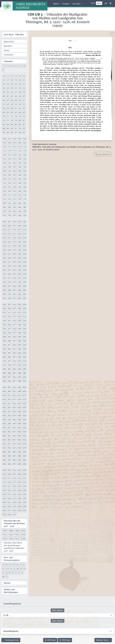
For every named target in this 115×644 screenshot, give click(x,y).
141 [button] (9, 171)
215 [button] (4, 234)
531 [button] (9, 494)
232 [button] (14, 246)
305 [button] (4, 308)
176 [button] (9, 199)
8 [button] (24, 66)
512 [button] (14, 478)
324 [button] (24, 321)
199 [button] (24, 215)
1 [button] (3, 66)
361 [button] (9, 353)
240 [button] (4, 254)
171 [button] (9, 195)
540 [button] (4, 502)
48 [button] (12, 100)
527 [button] (14, 490)
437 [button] (14, 416)
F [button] (21, 565)
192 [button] (14, 211)
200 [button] (4, 222)
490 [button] (4, 460)
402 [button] (14, 387)
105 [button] (4, 143)
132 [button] (14, 163)
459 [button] (24, 432)
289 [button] (24, 290)
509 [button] (24, 474)
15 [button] (24, 76)
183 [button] (19, 203)
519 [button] (24, 482)
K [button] (11, 569)
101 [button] (9, 139)
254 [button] (24, 262)
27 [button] (24, 84)
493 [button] (19, 460)
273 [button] (19, 278)
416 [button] (9, 399)
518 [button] (19, 482)
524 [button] (24, 486)
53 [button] (8, 104)
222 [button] (14, 238)
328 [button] (19, 325)
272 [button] (14, 278)
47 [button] (8, 100)
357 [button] (14, 349)
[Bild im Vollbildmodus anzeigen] (112, 34)
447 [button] (14, 424)
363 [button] (19, 353)
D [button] (14, 565)
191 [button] (9, 211)
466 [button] (9, 440)
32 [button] (20, 88)
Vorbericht (8, 55)
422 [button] (14, 403)
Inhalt (6, 50)
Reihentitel (9, 42)
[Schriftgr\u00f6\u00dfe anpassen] (106, 3)
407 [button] (14, 391)
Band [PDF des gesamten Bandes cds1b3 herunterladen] (65, 640)
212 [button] (14, 230)
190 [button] (4, 211)
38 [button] (20, 92)
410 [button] (4, 395)
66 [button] (12, 112)
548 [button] (19, 507)
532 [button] (14, 494)
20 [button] (20, 80)
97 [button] (16, 133)
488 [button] (19, 456)
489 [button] (24, 456)
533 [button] (19, 494)
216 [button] (9, 234)
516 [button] (9, 482)
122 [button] (14, 155)
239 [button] (24, 250)
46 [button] (4, 100)
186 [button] (9, 207)
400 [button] (4, 387)
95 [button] (8, 133)
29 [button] (8, 88)
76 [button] (4, 120)
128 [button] (19, 159)
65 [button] (8, 112)
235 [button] (4, 250)
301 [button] (9, 304)
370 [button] (4, 361)
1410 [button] (23, 531)
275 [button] (4, 282)
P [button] (3, 573)
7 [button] (21, 66)
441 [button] (9, 420)
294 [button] (24, 294)
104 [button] (24, 139)
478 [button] (19, 448)
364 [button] (24, 353)
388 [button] (19, 373)
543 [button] (19, 502)
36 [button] (12, 92)
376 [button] (9, 365)
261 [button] (9, 270)
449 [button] (24, 424)
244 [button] (24, 254)
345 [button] (4, 341)
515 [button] (4, 482)
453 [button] (19, 428)
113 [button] (19, 147)
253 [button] (19, 262)
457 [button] (14, 432)
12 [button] (12, 76)
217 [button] (14, 234)
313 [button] (19, 313)
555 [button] (4, 515)
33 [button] (24, 88)
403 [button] (19, 387)
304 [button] (24, 304)
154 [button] (24, 179)
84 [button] (12, 124)
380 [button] (4, 369)
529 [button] (24, 490)
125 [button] (4, 159)
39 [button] (24, 92)
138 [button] (19, 167)
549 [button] (24, 507)
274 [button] (24, 278)
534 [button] (24, 494)
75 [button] (24, 116)
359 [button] (24, 349)
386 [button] (9, 373)
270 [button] (4, 278)
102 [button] (14, 139)
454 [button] (24, 428)
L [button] (14, 569)
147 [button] (14, 175)
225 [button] (4, 242)
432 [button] (14, 412)
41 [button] (8, 96)
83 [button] (8, 124)
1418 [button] (23, 539)
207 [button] (14, 226)
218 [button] (19, 234)
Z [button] (7, 577)
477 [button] (14, 448)
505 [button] (4, 474)
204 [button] (24, 222)
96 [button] (12, 133)
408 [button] (19, 391)
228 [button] (19, 242)
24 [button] (12, 84)
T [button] (16, 573)
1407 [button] (5, 531)
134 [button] (24, 163)
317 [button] (14, 317)
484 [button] (24, 452)
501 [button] (9, 470)
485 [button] (4, 456)
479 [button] (24, 448)
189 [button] (24, 207)
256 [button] (9, 266)
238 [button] (19, 250)
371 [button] (9, 361)
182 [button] (14, 203)
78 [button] (12, 120)
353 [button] (19, 345)
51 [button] (24, 100)
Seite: (93, 3)
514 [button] (24, 478)
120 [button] (4, 155)
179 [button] (24, 199)
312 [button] (14, 313)
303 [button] (19, 304)
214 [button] (24, 230)
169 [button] (24, 191)
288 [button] (19, 290)
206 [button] (9, 226)
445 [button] (4, 424)
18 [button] (12, 80)
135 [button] (4, 167)
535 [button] (4, 498)
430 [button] (4, 412)
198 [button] (19, 215)
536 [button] (9, 498)
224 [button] (24, 238)
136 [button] (9, 167)
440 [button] (4, 420)
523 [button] (19, 486)
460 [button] (4, 436)
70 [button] (4, 116)
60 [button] (12, 108)
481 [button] (9, 452)
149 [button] (24, 175)
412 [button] (14, 395)
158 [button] (19, 183)
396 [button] (9, 381)
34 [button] (4, 92)
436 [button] (9, 416)
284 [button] (24, 286)
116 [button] (9, 151)
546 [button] (9, 507)
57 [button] (24, 104)
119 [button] (24, 151)
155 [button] (4, 183)
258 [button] (19, 266)
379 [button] (24, 365)
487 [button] (14, 456)
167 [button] (14, 191)
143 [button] (19, 171)
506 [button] (9, 474)
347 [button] (14, 341)
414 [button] (24, 395)
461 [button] (9, 436)
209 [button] (24, 226)
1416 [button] (11, 539)
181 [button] (9, 203)
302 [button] (14, 304)
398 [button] (19, 381)
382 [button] (14, 369)
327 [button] (14, 325)
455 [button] (4, 432)
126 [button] (9, 159)
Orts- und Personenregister (12, 559)
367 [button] (14, 357)
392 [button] (14, 377)
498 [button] (19, 464)
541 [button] (9, 502)
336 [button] (9, 333)
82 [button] (4, 124)
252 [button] (14, 262)
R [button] (10, 573)
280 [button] (4, 286)
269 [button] (24, 274)
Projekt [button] (66, 4)
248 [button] (19, 258)
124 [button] (24, 155)
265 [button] (4, 274)
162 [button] (14, 187)
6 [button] (18, 66)
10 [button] (4, 76)
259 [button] (24, 266)
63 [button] (24, 108)
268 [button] (19, 274)
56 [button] (20, 104)
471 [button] (9, 444)
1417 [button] (17, 539)
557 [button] (14, 515)
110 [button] (4, 147)
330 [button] (4, 329)
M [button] (18, 569)
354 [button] (24, 345)
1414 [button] (23, 535)
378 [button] (19, 365)
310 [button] (4, 313)
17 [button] (8, 80)
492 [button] (14, 460)
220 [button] (4, 238)
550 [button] (4, 511)
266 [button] (9, 274)
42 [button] (12, 96)
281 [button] (9, 286)
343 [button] (19, 337)
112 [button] (14, 147)
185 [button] (4, 207)
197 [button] (14, 215)
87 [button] (24, 124)
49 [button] (16, 100)
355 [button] (4, 349)
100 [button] (4, 139)
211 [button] (9, 230)
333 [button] (19, 329)
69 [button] (24, 112)
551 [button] (9, 511)
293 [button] (19, 294)
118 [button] (19, 151)
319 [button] (24, 317)
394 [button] (24, 377)
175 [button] (4, 199)
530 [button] (4, 494)
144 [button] (24, 171)
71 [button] (8, 116)
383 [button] (19, 369)
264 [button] (24, 270)
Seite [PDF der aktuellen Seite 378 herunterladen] (50, 640)
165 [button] (4, 191)
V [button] (22, 573)
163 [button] (19, 187)
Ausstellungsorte (11, 631)
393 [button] (19, 377)
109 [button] (24, 143)
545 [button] (4, 507)
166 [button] (9, 191)
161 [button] (9, 187)
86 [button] (20, 124)
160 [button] (4, 187)
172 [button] (14, 195)
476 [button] (9, 448)
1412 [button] (11, 535)
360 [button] (4, 353)
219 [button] (24, 234)
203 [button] (19, 222)
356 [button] (9, 349)
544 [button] (24, 502)
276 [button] (9, 282)
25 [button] (16, 84)
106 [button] (9, 143)
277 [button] (14, 282)
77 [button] (8, 120)
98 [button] (20, 133)
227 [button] (14, 242)
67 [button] (16, 112)
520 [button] (4, 486)
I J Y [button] (7, 569)
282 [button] (14, 286)
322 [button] (14, 321)
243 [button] (19, 254)
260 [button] (4, 270)
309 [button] (24, 308)
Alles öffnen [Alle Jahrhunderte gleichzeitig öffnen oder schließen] (57, 610)
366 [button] (9, 357)
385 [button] (4, 373)
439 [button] (24, 416)
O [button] (25, 569)
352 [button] (14, 345)
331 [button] (9, 329)
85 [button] (16, 124)
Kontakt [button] (76, 4)
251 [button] (9, 262)
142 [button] (14, 171)
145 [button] (4, 175)
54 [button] (12, 104)
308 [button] (19, 308)
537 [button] (14, 498)
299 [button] (24, 298)
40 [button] (4, 96)
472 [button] (14, 444)
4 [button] (12, 66)
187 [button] (14, 207)
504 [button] (24, 470)
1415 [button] (5, 539)
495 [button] (4, 464)
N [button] (21, 569)
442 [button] (14, 420)
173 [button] (19, 195)
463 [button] (19, 436)
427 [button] (14, 408)
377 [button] (14, 365)
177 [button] (14, 199)
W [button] (4, 577)
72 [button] (12, 116)
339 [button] (24, 333)
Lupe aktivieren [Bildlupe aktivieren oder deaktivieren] (103, 154)
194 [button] (24, 211)
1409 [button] (17, 531)
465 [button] (4, 440)
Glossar (7, 583)
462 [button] (14, 436)
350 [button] (4, 345)
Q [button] (7, 573)
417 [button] (14, 399)
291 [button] (9, 294)
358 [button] (19, 349)
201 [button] (9, 222)
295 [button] (4, 298)
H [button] (3, 569)
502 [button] (14, 470)
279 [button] (24, 282)
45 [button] (24, 96)
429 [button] (24, 408)
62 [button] (20, 108)
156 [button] (9, 183)
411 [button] (9, 395)
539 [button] (24, 498)
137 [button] (14, 167)
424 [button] (24, 403)
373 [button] (19, 361)
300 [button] (4, 304)
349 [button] (24, 341)
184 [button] (24, 203)
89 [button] (8, 129)
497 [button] (14, 464)
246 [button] (9, 258)
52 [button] (4, 104)
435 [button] (4, 416)
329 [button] (24, 325)
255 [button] (4, 266)
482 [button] (14, 452)
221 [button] (9, 238)
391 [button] (9, 377)
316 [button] (9, 317)
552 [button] (14, 511)
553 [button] (19, 511)
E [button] (18, 565)
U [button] (19, 573)
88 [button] (4, 129)
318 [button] (19, 317)
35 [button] (8, 92)
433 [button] (19, 412)
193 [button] (19, 211)
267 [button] (14, 274)
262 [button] (14, 270)
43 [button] (16, 96)
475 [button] (4, 448)
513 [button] (19, 478)
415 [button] (4, 399)
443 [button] (19, 420)
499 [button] (24, 464)
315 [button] (4, 317)
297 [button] (14, 298)
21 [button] (24, 80)
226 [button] (9, 242)
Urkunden (8, 61)
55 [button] (16, 104)
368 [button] (19, 357)
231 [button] (9, 246)
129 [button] (24, 159)
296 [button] (9, 298)
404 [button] (24, 387)
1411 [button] (5, 535)
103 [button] (19, 139)
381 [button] (9, 369)
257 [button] (14, 266)
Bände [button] (56, 4)
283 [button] (19, 286)
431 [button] (9, 412)
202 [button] (14, 222)
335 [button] (4, 333)
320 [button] (4, 321)
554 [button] (24, 511)
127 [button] (14, 159)
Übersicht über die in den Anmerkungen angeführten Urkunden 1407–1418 (14, 547)
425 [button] (4, 408)
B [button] (6, 565)
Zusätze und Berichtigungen (11, 591)
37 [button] (16, 92)
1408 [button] (11, 531)
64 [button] (4, 112)
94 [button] (4, 133)
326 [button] (9, 325)
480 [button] (4, 452)
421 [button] (9, 403)
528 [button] (19, 490)
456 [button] (9, 432)
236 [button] (9, 250)
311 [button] (9, 313)
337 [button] (14, 333)
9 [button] (3, 70)
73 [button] (16, 116)
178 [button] (19, 199)
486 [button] (9, 456)
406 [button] (9, 391)
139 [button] (24, 167)
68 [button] (20, 112)
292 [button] (14, 294)
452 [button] (14, 428)
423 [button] (19, 403)
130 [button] (4, 163)
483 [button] (19, 452)
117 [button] (14, 151)
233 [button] (19, 246)
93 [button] (24, 129)
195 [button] (4, 215)
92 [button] (20, 129)
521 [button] (9, 486)
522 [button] (14, 486)
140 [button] (4, 171)
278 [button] (19, 282)
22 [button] (4, 84)
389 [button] (24, 373)
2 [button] (6, 66)
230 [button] (4, 246)
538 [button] (19, 498)
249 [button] (24, 258)
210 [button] (4, 230)
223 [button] (19, 238)
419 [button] (24, 399)
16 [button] (4, 80)
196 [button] (9, 215)
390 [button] (4, 377)
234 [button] (24, 246)
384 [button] (24, 369)
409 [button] (24, 391)
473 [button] (19, 444)
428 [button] (19, 408)
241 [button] (9, 254)
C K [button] (10, 565)
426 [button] (9, 408)
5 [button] (15, 66)
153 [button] (19, 179)
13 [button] (16, 76)
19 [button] (16, 80)
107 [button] (14, 143)
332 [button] (14, 329)
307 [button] (14, 308)
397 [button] (14, 381)
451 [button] (9, 428)
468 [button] (19, 440)
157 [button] (14, 183)
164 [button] (24, 187)
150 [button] (4, 179)
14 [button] (20, 76)
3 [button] (9, 66)
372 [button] (14, 361)
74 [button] (20, 116)
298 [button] (19, 298)
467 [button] (14, 440)
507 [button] (14, 474)
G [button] (24, 565)
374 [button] (24, 361)
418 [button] (19, 399)
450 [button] (4, 428)
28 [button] (4, 88)
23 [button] (8, 84)
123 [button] (19, 155)
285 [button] (4, 290)
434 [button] (24, 412)
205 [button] (4, 226)
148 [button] (19, 175)
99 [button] (24, 133)
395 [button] (4, 381)
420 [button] (4, 403)
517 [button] (14, 482)
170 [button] (4, 195)
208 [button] (19, 226)
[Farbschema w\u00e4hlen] (111, 3)
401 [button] (9, 387)
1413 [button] (17, 535)
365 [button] (4, 357)
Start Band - (14, 35)
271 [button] (9, 278)
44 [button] (20, 96)
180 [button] (4, 203)
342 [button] (14, 337)
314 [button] (24, 313)
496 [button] (9, 464)
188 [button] (19, 207)
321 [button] (9, 321)
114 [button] (24, 147)
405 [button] (4, 391)
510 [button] (4, 478)
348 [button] (19, 341)
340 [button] (4, 337)
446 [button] (9, 424)
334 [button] (24, 329)
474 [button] (24, 444)
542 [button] (14, 502)
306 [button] (9, 308)
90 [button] (12, 129)
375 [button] (4, 365)
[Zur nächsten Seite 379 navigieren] (103, 640)
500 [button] (4, 470)
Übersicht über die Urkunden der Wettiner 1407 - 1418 (14, 523)
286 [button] (9, 290)
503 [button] (19, 470)
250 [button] (4, 262)
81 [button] (24, 120)
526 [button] (9, 490)
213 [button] (19, 230)
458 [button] (19, 432)
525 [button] (4, 490)
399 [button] (24, 381)
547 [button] (14, 507)
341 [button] (9, 337)
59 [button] (8, 108)
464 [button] (24, 436)
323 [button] (19, 321)
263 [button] (19, 270)
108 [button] (19, 143)
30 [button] (12, 88)
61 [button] (16, 108)
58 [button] (4, 108)
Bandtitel (8, 46)
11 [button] (8, 76)
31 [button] (16, 88)
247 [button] (14, 258)
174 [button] (24, 195)
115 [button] (4, 151)
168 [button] (19, 191)
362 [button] (14, 353)
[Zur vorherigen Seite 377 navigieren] (11, 640)
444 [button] (24, 420)
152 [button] (14, 179)
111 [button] (9, 147)
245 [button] (4, 258)
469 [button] (24, 440)
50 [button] (20, 100)
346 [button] (9, 341)
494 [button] (24, 460)
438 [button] (19, 416)
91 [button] (16, 129)
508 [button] (19, 474)
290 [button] (4, 294)
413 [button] (19, 395)
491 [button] (9, 460)
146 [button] (9, 175)
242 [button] (14, 254)
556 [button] (9, 515)
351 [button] (9, 345)
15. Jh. (6, 615)
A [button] (3, 565)
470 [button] (4, 444)
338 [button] (19, 333)
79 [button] (16, 120)
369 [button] (24, 357)
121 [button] (9, 155)
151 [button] (9, 179)
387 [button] (14, 373)
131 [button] (9, 163)
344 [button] (24, 337)
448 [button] (19, 424)
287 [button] (14, 290)
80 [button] (20, 120)
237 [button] (14, 250)
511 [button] (9, 478)
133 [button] (19, 163)
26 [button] (20, 84)
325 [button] (4, 325)
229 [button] (24, 242)
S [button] (13, 573)
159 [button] (24, 183)
